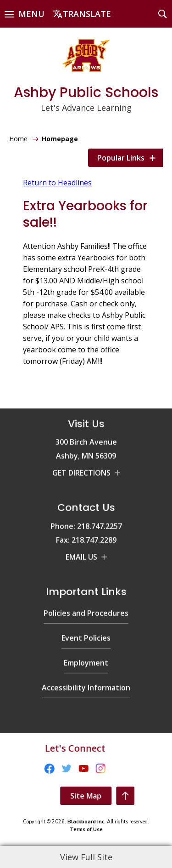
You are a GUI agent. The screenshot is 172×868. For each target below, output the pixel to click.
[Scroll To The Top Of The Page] (162, 796)
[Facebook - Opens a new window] (12, 766)
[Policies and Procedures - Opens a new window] (86, 576)
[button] (25, 14)
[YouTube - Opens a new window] (47, 766)
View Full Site (86, 857)
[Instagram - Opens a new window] (64, 766)
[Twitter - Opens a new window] (30, 766)
